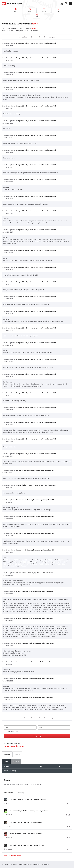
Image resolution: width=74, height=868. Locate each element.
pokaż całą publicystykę (13, 856)
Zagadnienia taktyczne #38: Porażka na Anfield (27, 822)
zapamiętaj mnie (11, 732)
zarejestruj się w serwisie (16, 746)
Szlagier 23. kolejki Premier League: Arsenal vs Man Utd (36, 43)
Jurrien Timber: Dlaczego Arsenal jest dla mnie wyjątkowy (37, 485)
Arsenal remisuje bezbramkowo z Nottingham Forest (35, 592)
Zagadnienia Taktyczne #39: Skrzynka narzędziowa (28, 799)
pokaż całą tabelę (10, 771)
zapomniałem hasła (14, 743)
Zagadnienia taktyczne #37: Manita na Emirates (27, 845)
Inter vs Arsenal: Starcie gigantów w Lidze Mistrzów (34, 573)
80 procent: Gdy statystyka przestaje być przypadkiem (29, 811)
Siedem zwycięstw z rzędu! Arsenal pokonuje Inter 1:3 (35, 470)
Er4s (34, 28)
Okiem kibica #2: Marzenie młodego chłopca (26, 834)
